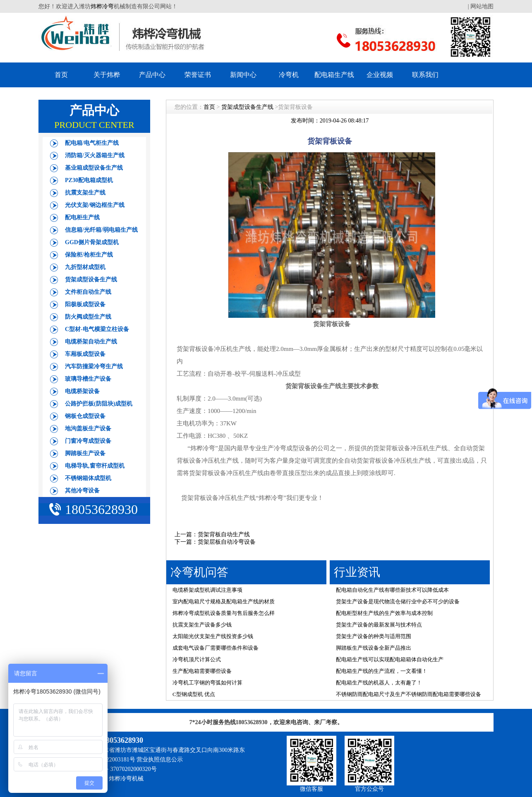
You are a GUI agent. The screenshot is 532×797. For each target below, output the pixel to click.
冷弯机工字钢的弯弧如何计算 (207, 683)
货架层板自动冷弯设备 (227, 542)
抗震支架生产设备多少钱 (202, 625)
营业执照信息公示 (160, 760)
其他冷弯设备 (82, 491)
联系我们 (425, 75)
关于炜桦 (107, 75)
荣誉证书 (198, 75)
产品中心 (152, 75)
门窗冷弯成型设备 (88, 441)
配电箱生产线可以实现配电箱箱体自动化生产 (390, 659)
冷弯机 (289, 75)
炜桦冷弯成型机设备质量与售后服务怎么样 (224, 613)
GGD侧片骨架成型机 (92, 242)
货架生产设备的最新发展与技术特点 (379, 625)
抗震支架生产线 (85, 193)
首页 (61, 75)
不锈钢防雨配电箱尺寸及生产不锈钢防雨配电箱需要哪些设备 (409, 694)
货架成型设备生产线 (91, 280)
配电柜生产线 (82, 217)
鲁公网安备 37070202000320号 (118, 769)
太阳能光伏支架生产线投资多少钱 (213, 636)
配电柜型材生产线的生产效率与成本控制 (384, 613)
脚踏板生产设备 (85, 453)
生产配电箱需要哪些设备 (202, 671)
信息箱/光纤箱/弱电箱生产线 (101, 230)
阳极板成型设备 (85, 304)
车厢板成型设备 (85, 354)
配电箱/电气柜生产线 (92, 143)
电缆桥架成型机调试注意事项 (207, 590)
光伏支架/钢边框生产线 (95, 205)
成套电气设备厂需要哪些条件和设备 (216, 648)
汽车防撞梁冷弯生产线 (94, 366)
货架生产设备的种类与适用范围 (374, 636)
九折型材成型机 (85, 267)
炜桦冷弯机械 (126, 779)
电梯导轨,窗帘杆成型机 (95, 466)
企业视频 (380, 75)
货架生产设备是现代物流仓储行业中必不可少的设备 (398, 601)
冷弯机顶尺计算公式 (197, 659)
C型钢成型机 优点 (194, 694)
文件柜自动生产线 (88, 292)
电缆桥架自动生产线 (91, 342)
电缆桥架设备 (82, 391)
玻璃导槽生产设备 (88, 379)
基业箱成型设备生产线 (94, 168)
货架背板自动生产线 (224, 534)
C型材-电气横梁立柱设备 (97, 329)
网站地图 (482, 6)
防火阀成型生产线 (88, 317)
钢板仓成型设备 (85, 416)
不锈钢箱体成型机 (88, 478)
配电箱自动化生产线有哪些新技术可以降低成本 (392, 590)
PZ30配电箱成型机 (89, 180)
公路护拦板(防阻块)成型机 (99, 404)
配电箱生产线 (334, 75)
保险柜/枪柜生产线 (89, 255)
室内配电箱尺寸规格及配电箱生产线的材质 (224, 601)
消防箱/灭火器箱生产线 (95, 155)
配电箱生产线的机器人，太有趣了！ (379, 683)
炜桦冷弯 (102, 6)
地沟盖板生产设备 (88, 429)
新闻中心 (243, 75)
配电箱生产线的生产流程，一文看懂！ (382, 671)
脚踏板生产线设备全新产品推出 (374, 648)
